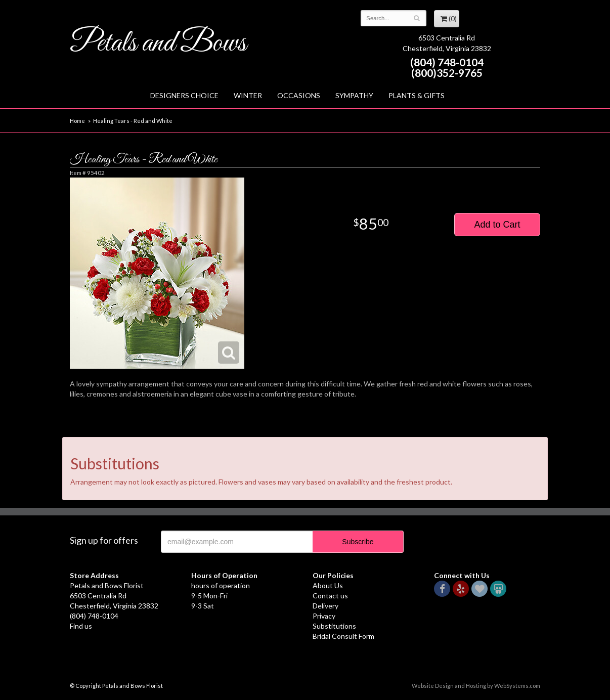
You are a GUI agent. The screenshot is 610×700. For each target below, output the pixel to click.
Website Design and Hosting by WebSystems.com (476, 686)
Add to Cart (497, 225)
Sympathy (354, 95)
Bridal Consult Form (343, 636)
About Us (328, 585)
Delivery (325, 606)
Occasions (299, 95)
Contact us (330, 596)
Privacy (324, 616)
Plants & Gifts (417, 95)
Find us (81, 626)
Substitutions (334, 626)
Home (77, 121)
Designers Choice (184, 95)
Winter (248, 95)
